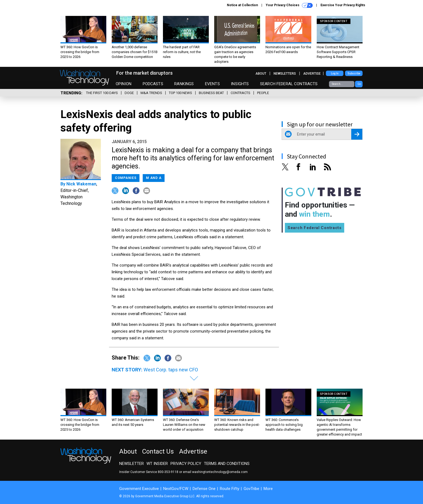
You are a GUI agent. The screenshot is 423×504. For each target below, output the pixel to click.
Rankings (184, 84)
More (268, 489)
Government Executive (139, 489)
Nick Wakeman (81, 184)
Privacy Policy (186, 464)
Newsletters (285, 74)
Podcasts (153, 84)
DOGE (129, 93)
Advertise (312, 74)
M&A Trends (151, 93)
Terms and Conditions (227, 464)
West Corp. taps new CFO (171, 370)
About (261, 74)
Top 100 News (180, 93)
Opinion (124, 84)
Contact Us (158, 451)
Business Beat (211, 93)
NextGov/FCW (176, 489)
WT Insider (157, 464)
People (263, 93)
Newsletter (132, 464)
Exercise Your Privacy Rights (343, 5)
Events (212, 84)
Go (359, 84)
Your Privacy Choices (289, 5)
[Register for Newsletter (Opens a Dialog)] (357, 134)
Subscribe (354, 73)
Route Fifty (230, 489)
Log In (335, 73)
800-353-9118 (168, 472)
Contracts (241, 93)
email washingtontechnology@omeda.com (215, 472)
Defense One (204, 489)
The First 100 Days (102, 93)
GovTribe (251, 489)
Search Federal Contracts (289, 84)
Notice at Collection (242, 5)
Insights (240, 84)
